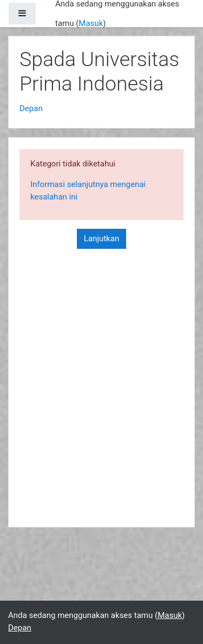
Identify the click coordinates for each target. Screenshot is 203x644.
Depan (31, 108)
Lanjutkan (101, 239)
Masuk (91, 23)
